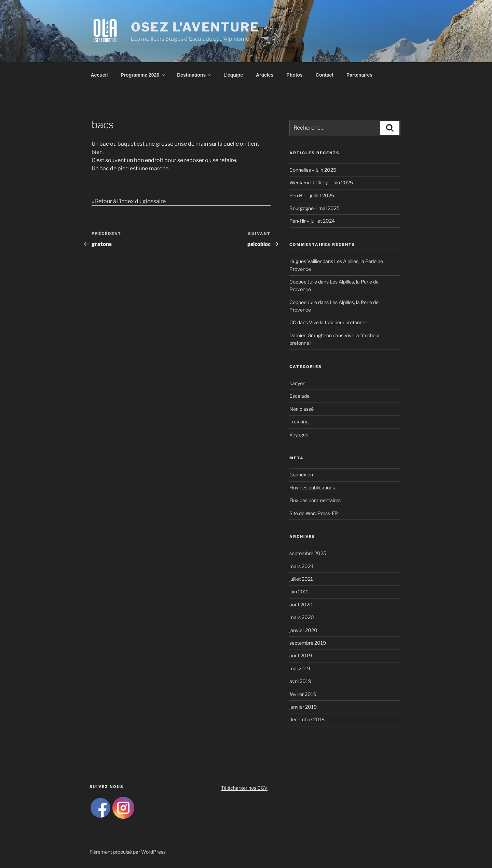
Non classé (302, 409)
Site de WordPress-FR (314, 513)
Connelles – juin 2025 (313, 170)
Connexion (301, 475)
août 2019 (301, 655)
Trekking (299, 422)
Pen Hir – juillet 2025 (312, 195)
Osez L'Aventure (195, 27)
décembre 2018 (307, 719)
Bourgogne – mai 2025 (315, 208)
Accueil (99, 75)
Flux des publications (312, 488)
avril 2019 (300, 681)
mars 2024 (302, 566)
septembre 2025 (308, 553)
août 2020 (301, 604)
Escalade (299, 396)
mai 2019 (300, 668)
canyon (297, 383)
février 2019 (303, 694)
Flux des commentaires (315, 500)
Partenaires (359, 75)
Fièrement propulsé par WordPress (128, 852)
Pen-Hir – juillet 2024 (312, 221)
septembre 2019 (308, 643)
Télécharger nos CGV (244, 788)
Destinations (195, 75)
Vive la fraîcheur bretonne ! (338, 322)
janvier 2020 (303, 630)
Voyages (299, 435)
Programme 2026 (143, 75)
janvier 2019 (303, 707)
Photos (294, 75)
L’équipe (233, 75)
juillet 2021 (301, 579)
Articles (265, 75)
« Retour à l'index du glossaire (129, 201)
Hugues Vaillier (305, 261)
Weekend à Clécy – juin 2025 (321, 182)
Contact (325, 75)
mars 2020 (302, 617)
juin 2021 (299, 591)
